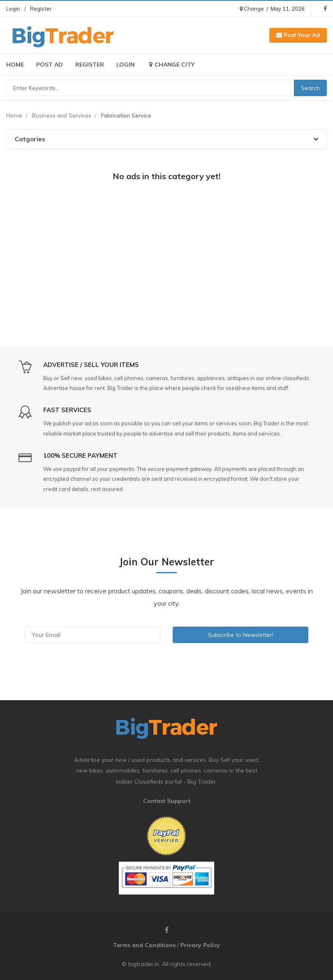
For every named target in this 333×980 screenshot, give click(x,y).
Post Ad (50, 65)
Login (13, 9)
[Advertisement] (166, 249)
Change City (171, 65)
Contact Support (167, 801)
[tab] (166, 139)
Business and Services (62, 115)
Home (15, 65)
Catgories (166, 139)
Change (252, 9)
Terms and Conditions (144, 945)
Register (41, 9)
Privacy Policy (200, 945)
